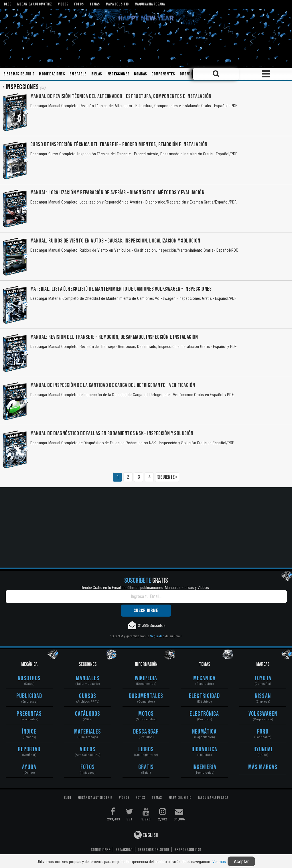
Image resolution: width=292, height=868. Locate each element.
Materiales (88, 732)
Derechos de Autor (153, 850)
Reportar (29, 749)
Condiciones (101, 850)
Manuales (88, 678)
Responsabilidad (188, 850)
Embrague (78, 74)
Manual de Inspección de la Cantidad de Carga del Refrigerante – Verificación (113, 385)
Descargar (146, 732)
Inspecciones (118, 74)
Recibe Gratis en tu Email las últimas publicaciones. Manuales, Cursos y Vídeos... (146, 588)
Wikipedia (146, 678)
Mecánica (204, 678)
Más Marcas (263, 767)
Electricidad (204, 696)
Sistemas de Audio (19, 74)
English (146, 835)
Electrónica (204, 714)
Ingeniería (204, 767)
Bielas (97, 74)
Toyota (263, 678)
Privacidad (124, 850)
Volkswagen (263, 714)
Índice (29, 732)
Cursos (88, 696)
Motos (146, 714)
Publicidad (29, 696)
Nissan (263, 696)
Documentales (146, 696)
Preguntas (29, 714)
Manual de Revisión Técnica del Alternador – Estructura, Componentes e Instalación (121, 96)
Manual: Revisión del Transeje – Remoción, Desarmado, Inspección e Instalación (114, 337)
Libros (146, 749)
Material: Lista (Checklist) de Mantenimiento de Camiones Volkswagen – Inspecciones (121, 289)
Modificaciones (52, 74)
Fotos (88, 767)
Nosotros (29, 678)
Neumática (205, 732)
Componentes (163, 74)
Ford (263, 732)
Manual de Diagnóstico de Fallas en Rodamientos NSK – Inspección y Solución (112, 433)
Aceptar (241, 861)
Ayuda (29, 767)
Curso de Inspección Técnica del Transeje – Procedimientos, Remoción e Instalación (119, 144)
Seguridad (157, 636)
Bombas (140, 74)
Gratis (146, 767)
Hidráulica (204, 749)
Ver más (219, 862)
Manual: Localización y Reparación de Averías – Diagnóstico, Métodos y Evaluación (117, 193)
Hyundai (263, 749)
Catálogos (88, 714)
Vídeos (88, 749)
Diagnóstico (190, 74)
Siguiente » (167, 477)
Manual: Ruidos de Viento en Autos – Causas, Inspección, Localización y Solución (115, 241)
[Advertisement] (146, 527)
